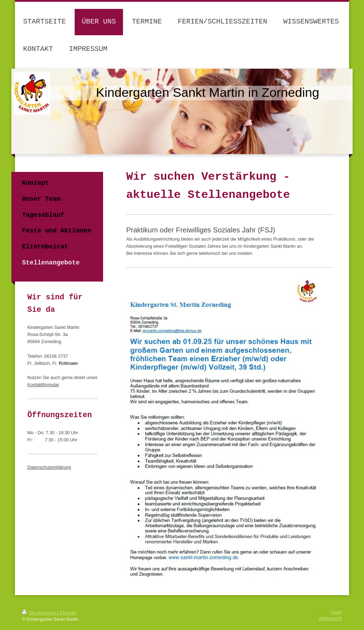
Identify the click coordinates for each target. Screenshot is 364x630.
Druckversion (39, 613)
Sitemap (68, 613)
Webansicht (330, 619)
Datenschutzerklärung (49, 467)
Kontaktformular (43, 385)
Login (336, 612)
